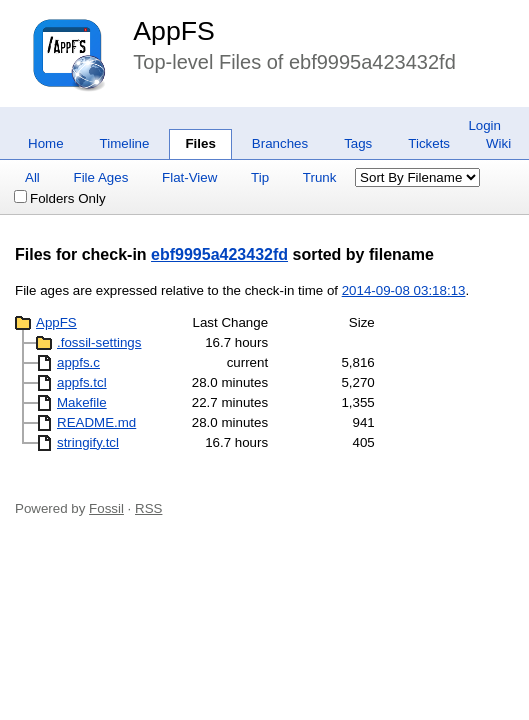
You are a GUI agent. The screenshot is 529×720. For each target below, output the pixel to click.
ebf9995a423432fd (219, 254)
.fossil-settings (99, 342)
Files (200, 143)
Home (46, 143)
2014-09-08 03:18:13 (404, 290)
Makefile (82, 402)
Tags (358, 143)
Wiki (498, 143)
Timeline (125, 143)
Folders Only (60, 198)
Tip (260, 177)
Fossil (106, 508)
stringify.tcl (88, 442)
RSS (148, 508)
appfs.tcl (82, 382)
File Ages (101, 177)
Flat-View (189, 177)
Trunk (320, 177)
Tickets (429, 143)
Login (484, 125)
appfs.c (78, 362)
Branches (280, 143)
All (32, 177)
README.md (96, 422)
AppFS (174, 31)
